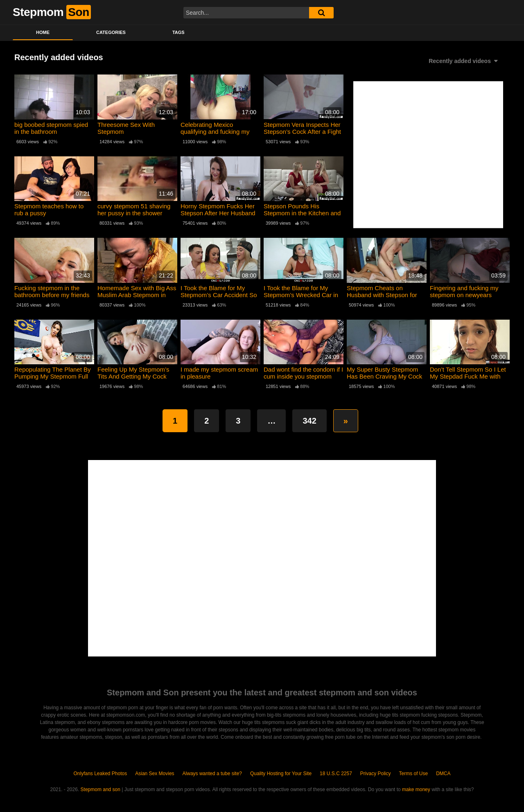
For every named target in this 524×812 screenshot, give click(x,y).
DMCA (443, 774)
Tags (178, 32)
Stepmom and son (101, 789)
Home (43, 32)
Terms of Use (414, 774)
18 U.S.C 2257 (336, 774)
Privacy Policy (376, 774)
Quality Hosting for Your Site (281, 774)
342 (309, 421)
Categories (111, 32)
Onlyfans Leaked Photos (100, 774)
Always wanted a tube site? (212, 774)
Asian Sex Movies (155, 774)
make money (416, 789)
